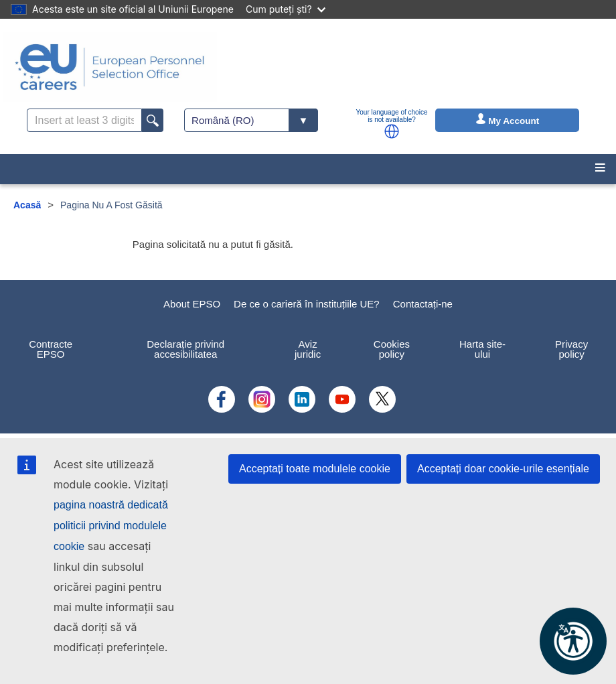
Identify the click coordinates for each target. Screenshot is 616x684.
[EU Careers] (110, 67)
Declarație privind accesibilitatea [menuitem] (185, 349)
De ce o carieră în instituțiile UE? (307, 304)
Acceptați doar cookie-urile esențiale (503, 469)
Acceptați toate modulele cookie (315, 469)
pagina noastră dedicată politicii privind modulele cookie (111, 526)
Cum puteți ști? (286, 9)
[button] (392, 131)
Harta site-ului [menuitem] (482, 349)
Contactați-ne (423, 304)
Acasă (27, 205)
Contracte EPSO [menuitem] (51, 349)
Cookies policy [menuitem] (392, 349)
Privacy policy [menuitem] (571, 349)
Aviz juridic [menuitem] (308, 349)
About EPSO (192, 304)
